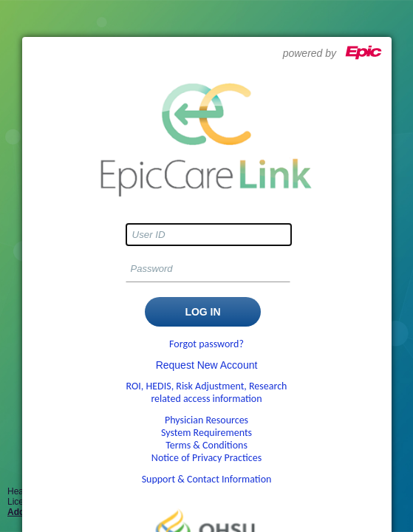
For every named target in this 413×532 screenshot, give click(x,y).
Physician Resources (206, 420)
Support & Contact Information (207, 479)
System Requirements (206, 433)
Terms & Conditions (206, 445)
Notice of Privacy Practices (206, 458)
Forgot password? (206, 344)
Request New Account (207, 365)
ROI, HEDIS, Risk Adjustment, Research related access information (207, 392)
